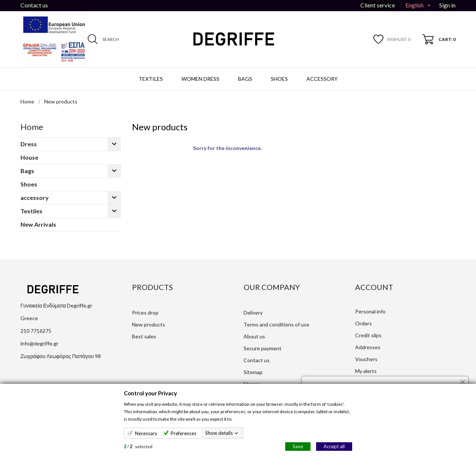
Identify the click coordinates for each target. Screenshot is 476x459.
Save (298, 446)
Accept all (334, 446)
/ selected (138, 447)
